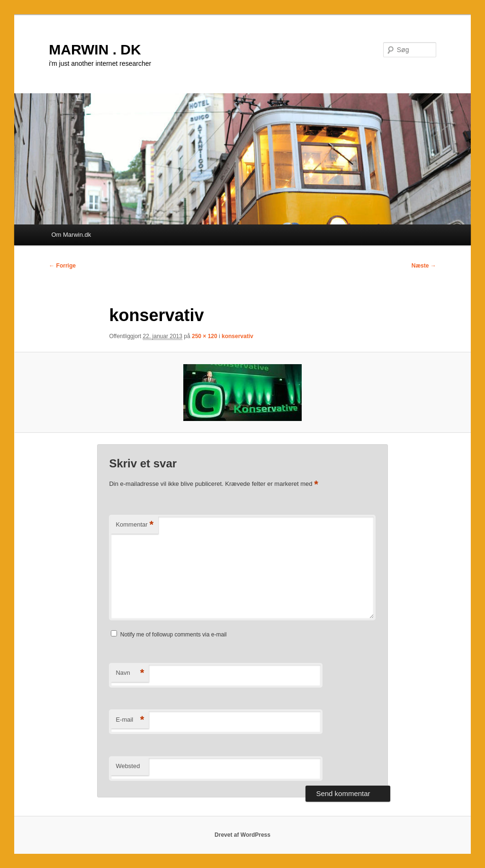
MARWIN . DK (95, 49)
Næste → (424, 266)
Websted (128, 766)
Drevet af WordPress (242, 835)
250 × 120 (205, 336)
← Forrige (62, 266)
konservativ (238, 336)
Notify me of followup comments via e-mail (174, 635)
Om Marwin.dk (71, 235)
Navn (130, 673)
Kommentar (135, 525)
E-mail (130, 720)
